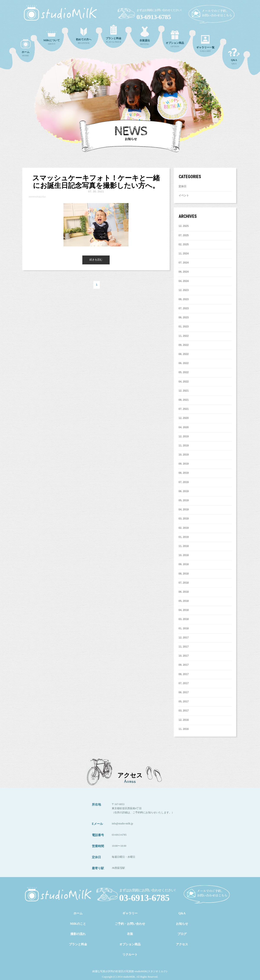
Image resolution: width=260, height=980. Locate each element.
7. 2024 (184, 263)
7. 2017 (184, 683)
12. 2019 (184, 436)
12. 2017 (184, 638)
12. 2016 (184, 720)
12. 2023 (184, 290)
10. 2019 (184, 455)
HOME (26, 47)
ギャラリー (130, 913)
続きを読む (96, 260)
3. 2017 (184, 711)
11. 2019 (184, 446)
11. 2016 (184, 729)
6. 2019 (184, 491)
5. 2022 (184, 372)
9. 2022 (184, 345)
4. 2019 (184, 510)
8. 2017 (184, 674)
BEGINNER (84, 36)
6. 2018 (184, 592)
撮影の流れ (78, 934)
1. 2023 (184, 327)
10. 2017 (184, 656)
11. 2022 (184, 336)
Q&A (234, 56)
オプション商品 (130, 944)
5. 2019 (184, 500)
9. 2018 (184, 564)
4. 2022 (184, 382)
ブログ (182, 934)
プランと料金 (78, 944)
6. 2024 (184, 272)
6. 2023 (184, 317)
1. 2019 (184, 537)
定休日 (182, 186)
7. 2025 (184, 235)
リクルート (130, 955)
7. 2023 (184, 308)
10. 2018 (184, 555)
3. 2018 (184, 619)
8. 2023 (184, 299)
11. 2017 (184, 647)
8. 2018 (184, 574)
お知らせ (182, 924)
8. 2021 (184, 400)
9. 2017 (184, 665)
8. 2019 (184, 473)
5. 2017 (184, 702)
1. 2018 (184, 628)
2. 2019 (184, 528)
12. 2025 (184, 226)
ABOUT (52, 38)
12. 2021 (184, 391)
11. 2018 (184, 546)
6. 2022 (184, 363)
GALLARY (205, 44)
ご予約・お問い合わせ (130, 924)
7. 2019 (184, 482)
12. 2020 (184, 418)
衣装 (130, 934)
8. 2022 (184, 354)
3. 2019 (184, 519)
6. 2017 (184, 692)
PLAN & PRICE (114, 34)
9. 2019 (184, 464)
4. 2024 (184, 281)
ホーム (78, 913)
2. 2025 (184, 244)
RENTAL (145, 36)
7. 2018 (184, 583)
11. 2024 (184, 254)
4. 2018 (184, 610)
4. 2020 (184, 427)
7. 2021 (184, 409)
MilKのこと (78, 924)
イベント (184, 195)
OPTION (175, 39)
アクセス (182, 944)
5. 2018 (184, 601)
